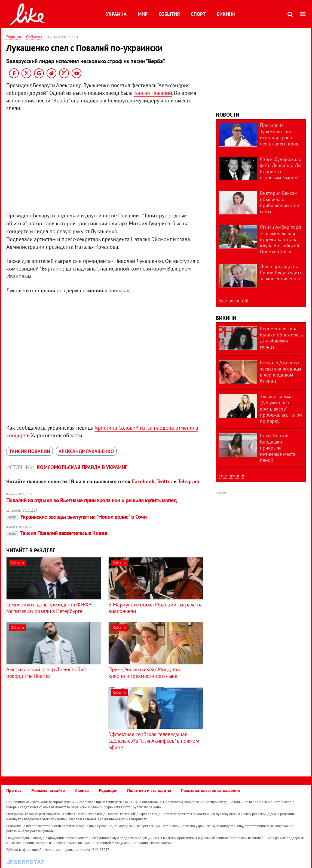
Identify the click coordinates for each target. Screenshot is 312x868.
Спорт (198, 14)
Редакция (108, 790)
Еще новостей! (233, 301)
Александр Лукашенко (86, 451)
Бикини (226, 14)
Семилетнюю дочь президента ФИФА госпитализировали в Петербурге (49, 608)
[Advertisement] (52, 725)
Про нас (14, 790)
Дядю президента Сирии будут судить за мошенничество (281, 272)
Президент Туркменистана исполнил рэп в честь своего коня (279, 134)
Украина (116, 14)
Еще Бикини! (231, 475)
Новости (228, 115)
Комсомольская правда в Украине (82, 467)
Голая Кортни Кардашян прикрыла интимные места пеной (278, 448)
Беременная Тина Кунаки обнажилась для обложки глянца (281, 338)
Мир (143, 14)
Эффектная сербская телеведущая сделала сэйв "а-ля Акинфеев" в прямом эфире (154, 741)
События (169, 14)
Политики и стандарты (149, 790)
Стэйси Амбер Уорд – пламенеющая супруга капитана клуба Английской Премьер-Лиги (281, 239)
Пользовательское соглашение (210, 790)
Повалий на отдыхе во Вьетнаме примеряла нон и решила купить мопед (92, 500)
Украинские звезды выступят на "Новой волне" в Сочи (77, 517)
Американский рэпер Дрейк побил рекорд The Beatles (46, 673)
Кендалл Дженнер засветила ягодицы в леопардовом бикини (281, 372)
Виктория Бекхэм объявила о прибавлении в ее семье (279, 202)
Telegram (189, 481)
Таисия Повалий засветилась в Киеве (57, 533)
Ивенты (82, 790)
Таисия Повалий (153, 93)
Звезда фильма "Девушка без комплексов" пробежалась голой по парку (281, 409)
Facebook (143, 481)
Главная (14, 37)
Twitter (164, 481)
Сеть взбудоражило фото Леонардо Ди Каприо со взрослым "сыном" (281, 169)
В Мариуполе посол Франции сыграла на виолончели (155, 608)
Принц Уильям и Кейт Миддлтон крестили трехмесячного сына (145, 673)
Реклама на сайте (48, 790)
